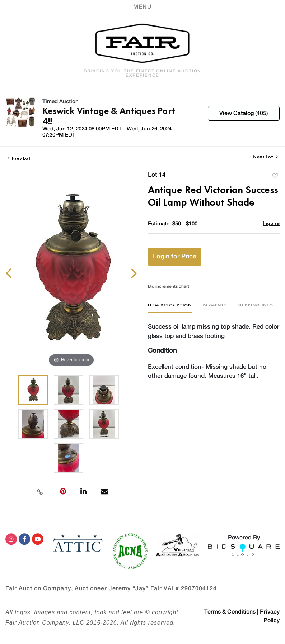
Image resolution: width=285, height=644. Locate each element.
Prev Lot (19, 158)
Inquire (271, 223)
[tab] (170, 308)
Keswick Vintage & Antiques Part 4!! (109, 116)
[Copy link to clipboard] (40, 491)
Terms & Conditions (230, 612)
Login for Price (175, 257)
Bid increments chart (169, 286)
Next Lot (265, 157)
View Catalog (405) (244, 113)
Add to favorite (275, 176)
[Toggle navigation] (142, 7)
